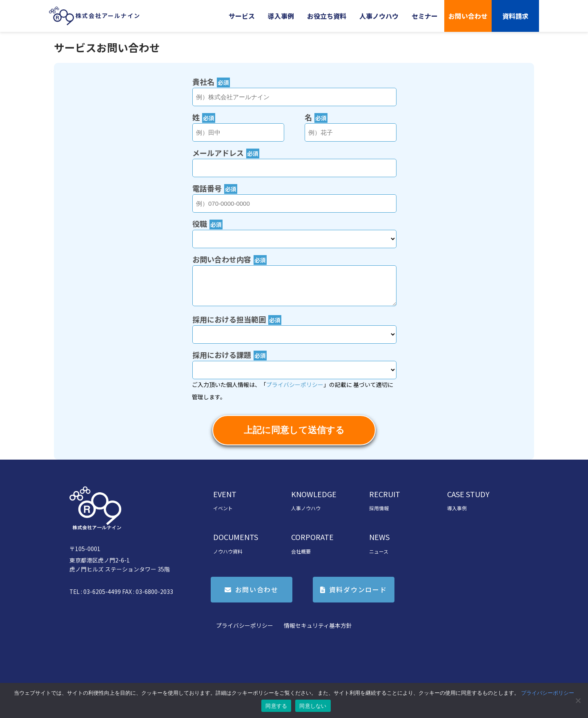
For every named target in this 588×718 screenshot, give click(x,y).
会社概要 (301, 551)
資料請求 (515, 16)
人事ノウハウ (379, 16)
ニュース (379, 551)
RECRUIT (385, 494)
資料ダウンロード (358, 589)
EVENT (225, 494)
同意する (276, 706)
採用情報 (379, 508)
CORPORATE (312, 537)
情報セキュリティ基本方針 (318, 625)
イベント (223, 508)
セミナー (425, 16)
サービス (242, 16)
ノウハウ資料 (228, 551)
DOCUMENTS (236, 537)
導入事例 (281, 16)
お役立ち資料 (327, 16)
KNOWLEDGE (314, 494)
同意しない (313, 706)
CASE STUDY (468, 494)
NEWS (379, 537)
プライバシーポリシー (245, 625)
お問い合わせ (468, 16)
